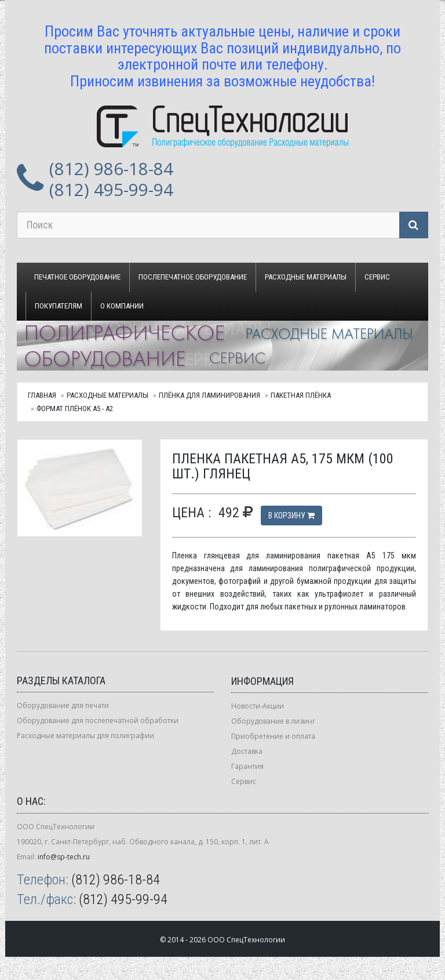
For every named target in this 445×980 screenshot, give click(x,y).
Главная (42, 395)
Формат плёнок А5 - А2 (75, 409)
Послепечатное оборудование (193, 277)
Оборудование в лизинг (273, 721)
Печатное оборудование (77, 277)
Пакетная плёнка (301, 395)
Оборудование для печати (63, 705)
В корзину (291, 516)
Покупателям (59, 306)
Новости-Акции (258, 706)
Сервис (377, 277)
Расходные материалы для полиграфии (85, 736)
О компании (122, 306)
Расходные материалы (306, 277)
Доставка (247, 751)
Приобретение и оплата (273, 736)
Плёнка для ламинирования (209, 395)
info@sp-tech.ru (64, 857)
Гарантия (247, 766)
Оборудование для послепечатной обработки (98, 721)
